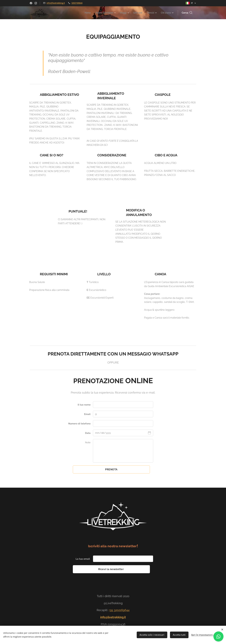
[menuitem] (83, 13)
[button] (187, 13)
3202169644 (77, 3)
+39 (111, 610)
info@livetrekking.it (56, 3)
